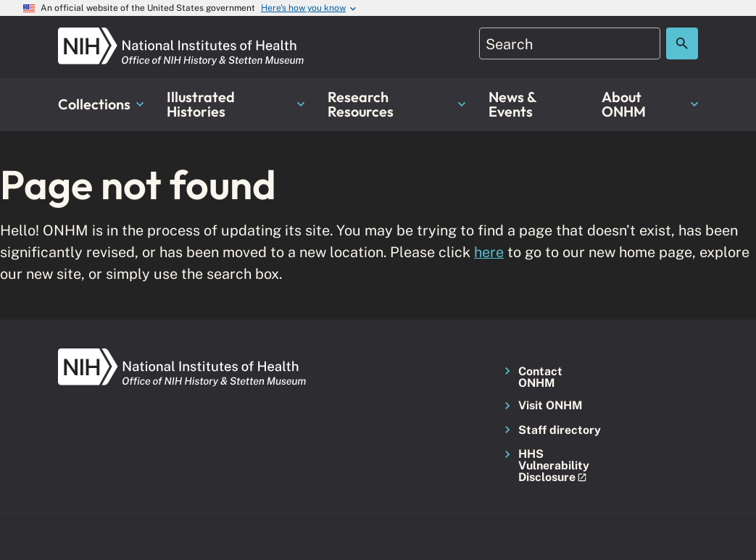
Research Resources (396, 104)
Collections (101, 104)
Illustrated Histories (236, 104)
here (489, 252)
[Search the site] (682, 43)
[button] (551, 466)
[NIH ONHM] (181, 36)
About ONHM (650, 104)
